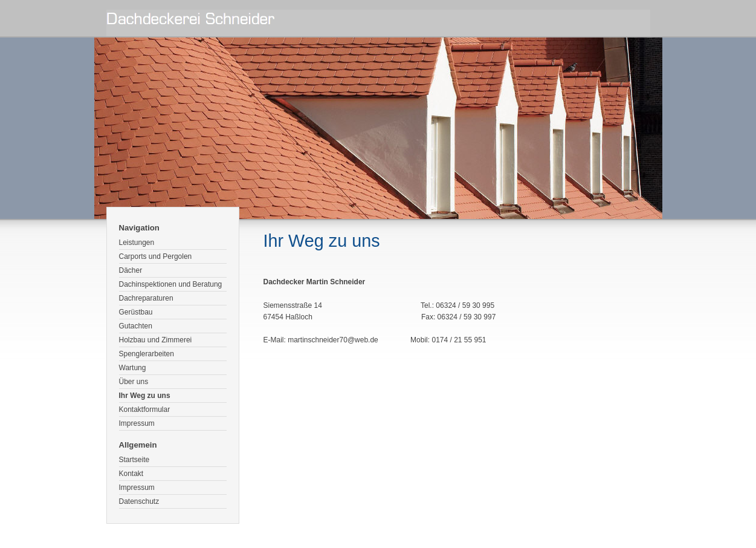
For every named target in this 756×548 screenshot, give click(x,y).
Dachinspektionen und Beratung (171, 284)
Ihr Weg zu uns (145, 396)
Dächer (131, 270)
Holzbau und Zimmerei (156, 340)
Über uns (134, 382)
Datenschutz (139, 501)
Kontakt (131, 474)
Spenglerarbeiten (147, 354)
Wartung (133, 368)
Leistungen (137, 243)
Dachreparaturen (146, 298)
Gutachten (136, 326)
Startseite (134, 460)
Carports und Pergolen (156, 256)
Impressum (137, 423)
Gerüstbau (136, 312)
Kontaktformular (145, 409)
